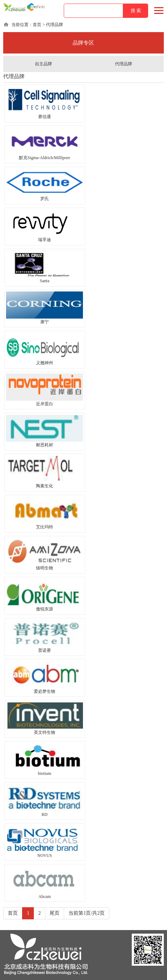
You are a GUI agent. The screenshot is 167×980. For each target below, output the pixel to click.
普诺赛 (45, 650)
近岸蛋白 (45, 404)
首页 (37, 25)
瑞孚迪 (45, 240)
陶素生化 (45, 486)
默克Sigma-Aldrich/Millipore (45, 158)
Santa (45, 281)
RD (45, 814)
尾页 (54, 913)
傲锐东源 (45, 609)
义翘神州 (45, 363)
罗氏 (45, 199)
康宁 (45, 322)
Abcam (45, 897)
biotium (45, 773)
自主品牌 (43, 64)
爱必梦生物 (45, 691)
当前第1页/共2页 (87, 913)
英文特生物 (45, 732)
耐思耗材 (45, 445)
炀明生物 (45, 568)
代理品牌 (124, 64)
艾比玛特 (45, 527)
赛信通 (45, 117)
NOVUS (45, 855)
